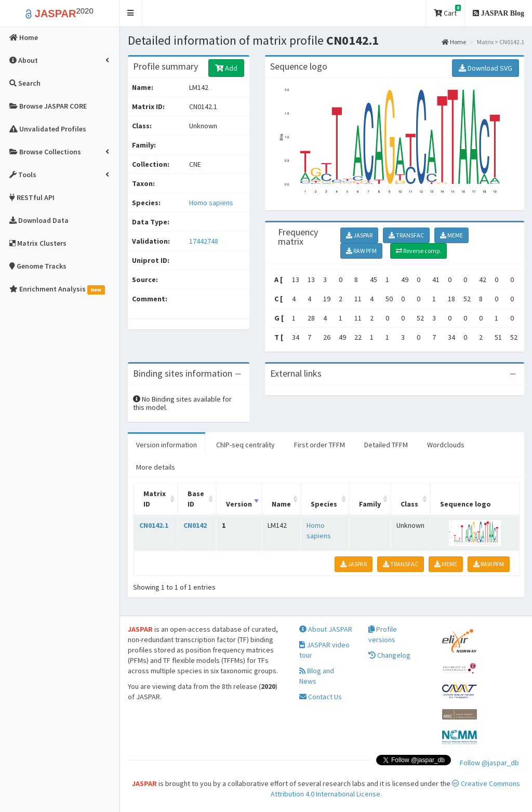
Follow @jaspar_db (489, 763)
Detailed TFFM (386, 445)
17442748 (204, 241)
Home (454, 42)
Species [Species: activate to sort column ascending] (324, 504)
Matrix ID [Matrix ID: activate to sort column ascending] (155, 499)
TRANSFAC (406, 235)
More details (156, 467)
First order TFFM (320, 445)
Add (226, 68)
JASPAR (359, 235)
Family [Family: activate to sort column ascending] (370, 504)
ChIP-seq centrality (245, 445)
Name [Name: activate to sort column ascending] (281, 504)
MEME (451, 235)
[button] (131, 13)
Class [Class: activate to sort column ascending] (409, 504)
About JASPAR (326, 629)
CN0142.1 (154, 525)
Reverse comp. (418, 251)
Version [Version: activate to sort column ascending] (239, 504)
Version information (167, 445)
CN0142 (195, 525)
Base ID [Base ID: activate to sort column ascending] (196, 499)
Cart (447, 11)
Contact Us (321, 697)
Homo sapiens (211, 203)
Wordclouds (446, 445)
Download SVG (486, 68)
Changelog (389, 655)
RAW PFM (361, 251)
